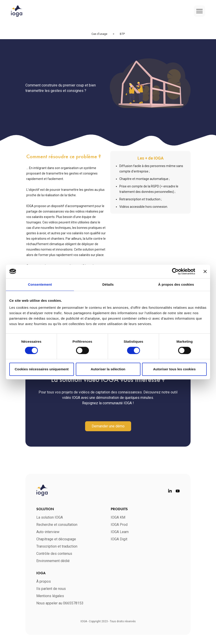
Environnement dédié (53, 561)
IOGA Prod (119, 525)
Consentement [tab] (40, 284)
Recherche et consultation (57, 525)
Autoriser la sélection (108, 369)
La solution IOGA (50, 517)
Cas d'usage (99, 34)
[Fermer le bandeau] (205, 271)
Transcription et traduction (57, 546)
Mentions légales (50, 596)
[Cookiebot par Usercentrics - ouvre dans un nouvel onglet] (175, 271)
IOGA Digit (119, 539)
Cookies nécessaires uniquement (42, 369)
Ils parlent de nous (51, 589)
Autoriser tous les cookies (174, 369)
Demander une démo (108, 426)
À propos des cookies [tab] (176, 284)
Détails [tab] (108, 284)
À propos (44, 581)
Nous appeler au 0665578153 (60, 603)
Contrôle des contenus (54, 554)
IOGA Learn (120, 532)
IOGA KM (118, 517)
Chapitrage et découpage (56, 539)
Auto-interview (48, 532)
